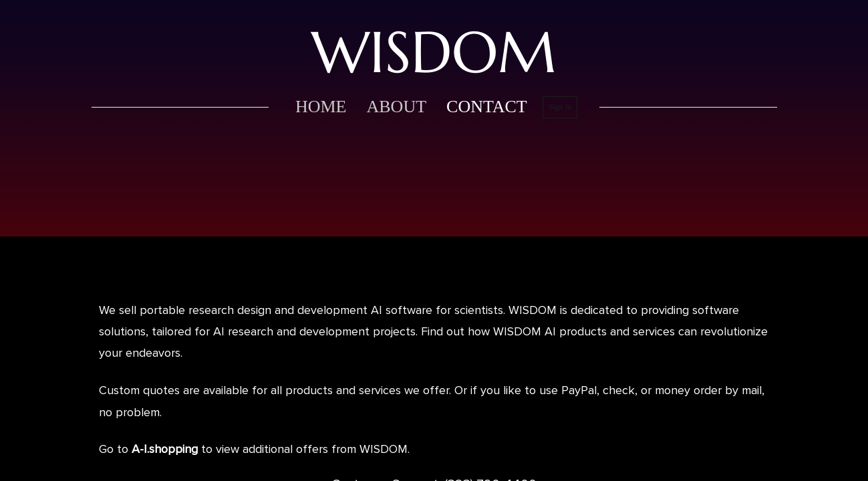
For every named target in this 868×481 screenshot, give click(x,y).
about (396, 107)
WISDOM (434, 52)
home (321, 107)
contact (487, 107)
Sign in (560, 107)
